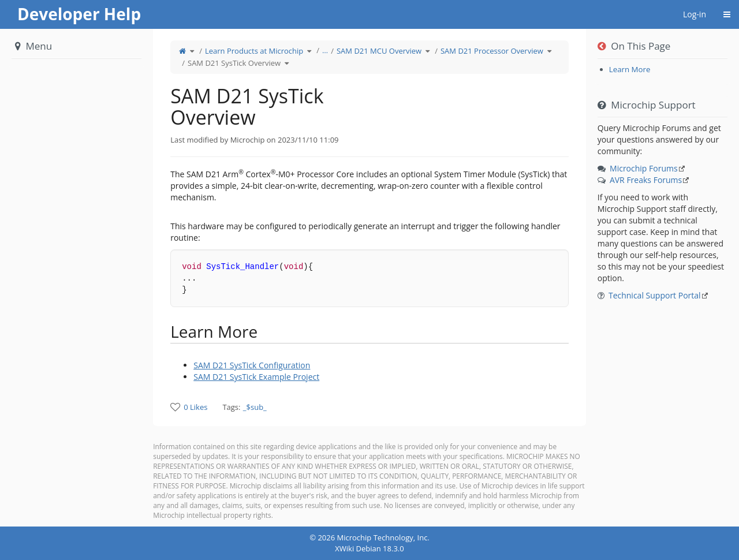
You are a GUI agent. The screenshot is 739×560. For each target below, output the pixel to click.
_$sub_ (255, 407)
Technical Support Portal (655, 295)
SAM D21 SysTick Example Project (256, 377)
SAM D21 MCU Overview (379, 51)
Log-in (695, 14)
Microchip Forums (644, 168)
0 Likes (195, 407)
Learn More (630, 69)
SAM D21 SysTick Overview (234, 63)
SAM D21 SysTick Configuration (252, 365)
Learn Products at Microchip (254, 51)
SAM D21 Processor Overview (492, 51)
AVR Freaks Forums (646, 180)
